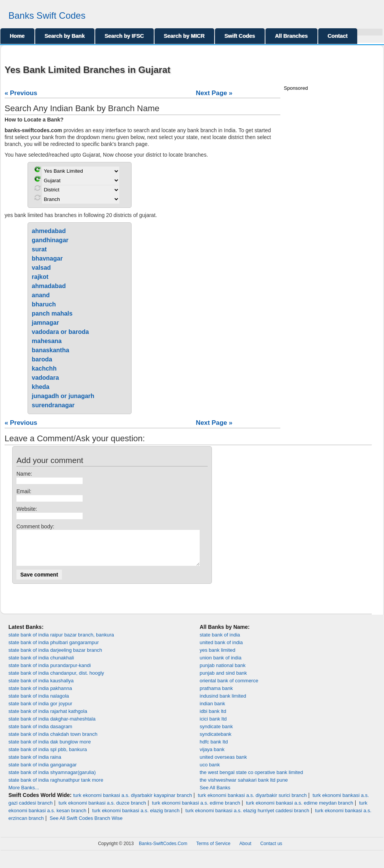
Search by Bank (65, 36)
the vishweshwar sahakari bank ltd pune (244, 787)
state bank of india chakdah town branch (53, 741)
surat (39, 249)
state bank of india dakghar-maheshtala (52, 726)
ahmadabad (49, 286)
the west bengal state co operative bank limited (251, 779)
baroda (42, 359)
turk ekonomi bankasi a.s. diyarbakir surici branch (252, 802)
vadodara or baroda (60, 332)
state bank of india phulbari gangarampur (54, 649)
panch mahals (52, 313)
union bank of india (220, 665)
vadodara (45, 378)
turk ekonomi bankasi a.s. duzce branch (102, 810)
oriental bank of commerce (229, 687)
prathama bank (216, 695)
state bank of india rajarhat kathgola (48, 718)
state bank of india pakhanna (40, 695)
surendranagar (53, 405)
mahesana (47, 341)
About (245, 850)
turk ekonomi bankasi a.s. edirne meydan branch (299, 810)
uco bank (210, 772)
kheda (41, 387)
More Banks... (24, 794)
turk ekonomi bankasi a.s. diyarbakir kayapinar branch (133, 802)
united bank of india (221, 649)
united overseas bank (223, 764)
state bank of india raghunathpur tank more (56, 787)
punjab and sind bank (223, 680)
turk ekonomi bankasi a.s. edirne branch (196, 810)
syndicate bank (216, 733)
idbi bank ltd (213, 718)
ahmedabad (49, 231)
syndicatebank (216, 741)
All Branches (291, 36)
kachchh (44, 368)
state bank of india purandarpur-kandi (50, 672)
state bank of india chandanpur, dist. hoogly (56, 680)
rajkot (40, 277)
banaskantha (50, 350)
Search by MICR (185, 36)
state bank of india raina (35, 764)
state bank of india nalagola (39, 703)
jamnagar (45, 323)
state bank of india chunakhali (41, 665)
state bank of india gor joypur (40, 710)
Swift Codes (240, 36)
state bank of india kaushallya (41, 687)
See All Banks (215, 794)
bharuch (44, 304)
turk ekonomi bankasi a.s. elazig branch (136, 817)
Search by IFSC (124, 36)
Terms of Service (213, 850)
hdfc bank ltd (214, 749)
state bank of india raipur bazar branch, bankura (61, 642)
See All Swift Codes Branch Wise (86, 825)
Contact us (271, 850)
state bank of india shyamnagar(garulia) (52, 779)
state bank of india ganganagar (43, 772)
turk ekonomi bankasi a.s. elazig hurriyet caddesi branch (247, 817)
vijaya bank (212, 756)
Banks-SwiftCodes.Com (163, 850)
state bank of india (220, 642)
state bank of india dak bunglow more (50, 749)
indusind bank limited (223, 703)
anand (41, 295)
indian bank (212, 710)
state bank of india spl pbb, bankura (48, 756)
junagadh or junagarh (63, 396)
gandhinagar (50, 240)
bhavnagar (47, 258)
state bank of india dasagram (40, 733)
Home (17, 36)
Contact (338, 36)
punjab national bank (223, 672)
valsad (41, 268)
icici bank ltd (213, 726)
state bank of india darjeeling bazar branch (55, 657)
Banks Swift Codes (47, 15)
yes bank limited (217, 657)
